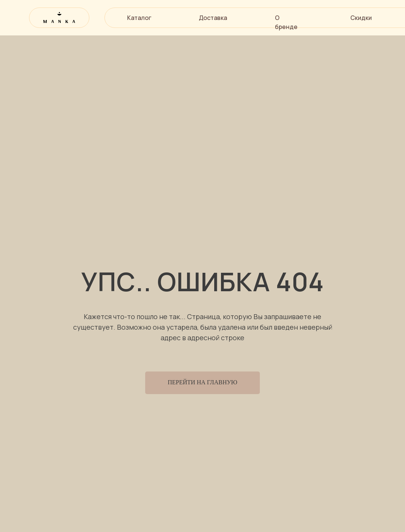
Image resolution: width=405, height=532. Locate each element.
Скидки (361, 18)
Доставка (213, 18)
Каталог (139, 18)
